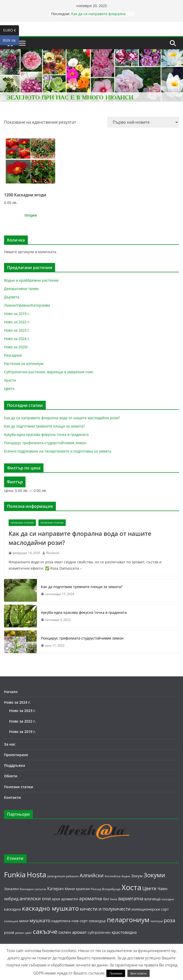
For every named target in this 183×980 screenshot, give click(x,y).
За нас (10, 744)
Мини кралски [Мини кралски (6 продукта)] (77, 889)
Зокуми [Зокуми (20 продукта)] (154, 875)
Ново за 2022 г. (17, 322)
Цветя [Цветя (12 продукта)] (149, 888)
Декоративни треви (21, 289)
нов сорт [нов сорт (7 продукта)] (80, 921)
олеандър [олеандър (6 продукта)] (97, 921)
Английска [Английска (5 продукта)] (113, 876)
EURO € (11, 30)
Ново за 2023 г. (17, 330)
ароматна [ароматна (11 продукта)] (91, 898)
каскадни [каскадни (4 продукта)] (168, 899)
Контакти (13, 797)
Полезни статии (22, 523)
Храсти (10, 380)
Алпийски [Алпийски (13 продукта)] (92, 875)
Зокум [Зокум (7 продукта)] (137, 876)
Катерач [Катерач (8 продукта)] (55, 889)
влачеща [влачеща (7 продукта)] (152, 899)
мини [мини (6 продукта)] (24, 921)
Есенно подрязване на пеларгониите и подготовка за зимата (58, 451)
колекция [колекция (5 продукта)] (11, 921)
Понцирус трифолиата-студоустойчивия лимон (45, 443)
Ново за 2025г (16, 347)
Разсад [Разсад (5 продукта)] (96, 889)
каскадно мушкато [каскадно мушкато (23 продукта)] (50, 908)
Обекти (11, 776)
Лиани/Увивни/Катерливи (27, 305)
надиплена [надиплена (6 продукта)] (61, 921)
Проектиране (16, 755)
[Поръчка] (143, 122)
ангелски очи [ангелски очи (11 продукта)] (35, 898)
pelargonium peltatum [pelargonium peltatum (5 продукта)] (63, 876)
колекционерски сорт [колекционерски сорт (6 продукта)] (150, 909)
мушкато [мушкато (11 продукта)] (40, 920)
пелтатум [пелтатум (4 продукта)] (157, 921)
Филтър (15, 482)
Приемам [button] (116, 973)
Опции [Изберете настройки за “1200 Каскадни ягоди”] (31, 215)
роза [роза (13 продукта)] (169, 920)
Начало (11, 692)
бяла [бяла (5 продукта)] (114, 899)
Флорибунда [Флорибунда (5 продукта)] (111, 889)
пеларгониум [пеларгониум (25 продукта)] (128, 920)
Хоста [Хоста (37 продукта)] (131, 887)
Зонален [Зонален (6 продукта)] (11, 889)
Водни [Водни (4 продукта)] (126, 876)
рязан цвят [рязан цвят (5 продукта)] (24, 933)
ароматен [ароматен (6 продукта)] (70, 899)
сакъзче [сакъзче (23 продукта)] (45, 931)
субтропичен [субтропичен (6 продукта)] (99, 932)
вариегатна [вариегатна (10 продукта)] (131, 898)
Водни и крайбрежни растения (31, 280)
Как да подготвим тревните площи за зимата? (44, 426)
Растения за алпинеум (24, 364)
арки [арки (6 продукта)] (56, 899)
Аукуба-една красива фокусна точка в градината (46, 434)
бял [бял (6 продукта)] (106, 899)
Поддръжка (15, 765)
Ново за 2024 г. (17, 339)
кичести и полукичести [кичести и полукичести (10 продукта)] (105, 909)
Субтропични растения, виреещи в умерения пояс (49, 372)
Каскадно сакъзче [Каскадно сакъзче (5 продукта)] (33, 889)
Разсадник (13, 355)
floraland (53, 553)
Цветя (9, 389)
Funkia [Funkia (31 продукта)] (15, 875)
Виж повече (139, 973)
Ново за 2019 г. (17, 314)
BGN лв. (11, 40)
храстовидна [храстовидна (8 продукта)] (124, 932)
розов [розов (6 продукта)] (9, 932)
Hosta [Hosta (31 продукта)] (37, 875)
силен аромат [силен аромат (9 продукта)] (73, 932)
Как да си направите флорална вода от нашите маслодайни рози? (101, 16)
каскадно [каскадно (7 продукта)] (13, 909)
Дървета (12, 297)
